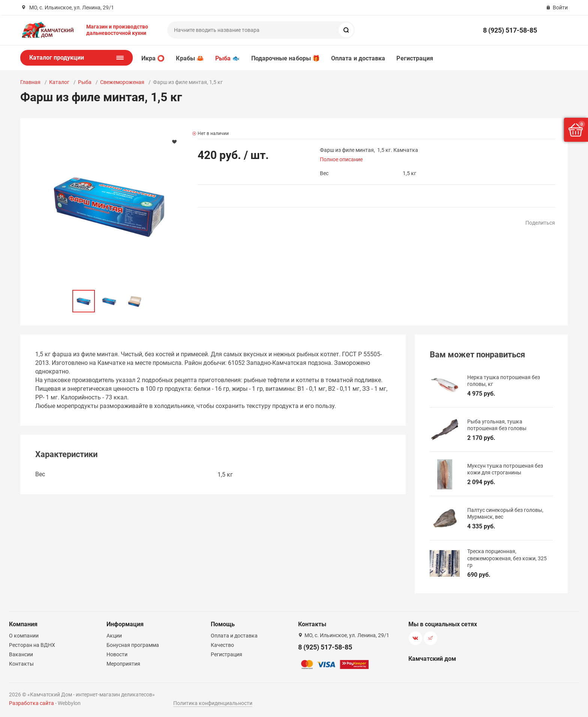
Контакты (21, 664)
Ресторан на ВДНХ (32, 645)
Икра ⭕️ (153, 58)
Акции (114, 636)
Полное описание (341, 159)
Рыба (85, 82)
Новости (117, 654)
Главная (30, 82)
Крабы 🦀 (190, 58)
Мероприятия (123, 664)
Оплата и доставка (358, 58)
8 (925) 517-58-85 (510, 30)
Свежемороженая (122, 82)
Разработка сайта (31, 703)
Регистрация (415, 58)
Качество (222, 645)
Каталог (59, 82)
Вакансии (21, 654)
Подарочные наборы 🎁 (286, 58)
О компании (24, 636)
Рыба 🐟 (227, 58)
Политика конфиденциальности (213, 703)
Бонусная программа (133, 645)
